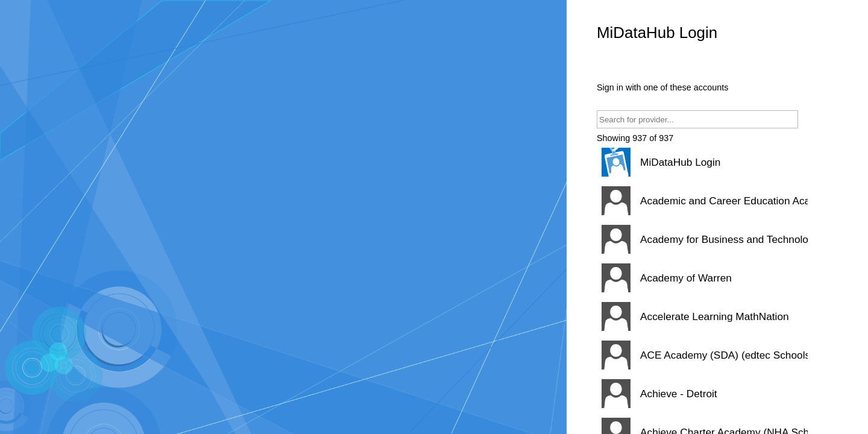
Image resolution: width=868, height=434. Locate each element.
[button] (702, 162)
